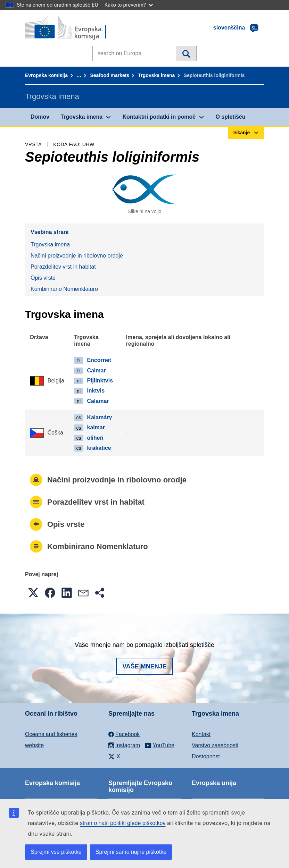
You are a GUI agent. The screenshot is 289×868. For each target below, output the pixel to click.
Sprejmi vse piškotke (56, 852)
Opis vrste (43, 278)
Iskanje (186, 53)
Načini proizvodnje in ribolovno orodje (77, 256)
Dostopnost (206, 756)
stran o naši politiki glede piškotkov (123, 823)
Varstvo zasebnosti (215, 745)
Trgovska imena (157, 75)
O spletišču (230, 117)
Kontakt (201, 734)
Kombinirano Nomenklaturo (64, 289)
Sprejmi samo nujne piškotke (131, 852)
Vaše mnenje (144, 666)
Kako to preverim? (129, 5)
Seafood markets (110, 75)
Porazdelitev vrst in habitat (63, 267)
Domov (40, 117)
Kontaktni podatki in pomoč (159, 117)
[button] (33, 593)
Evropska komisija (46, 75)
